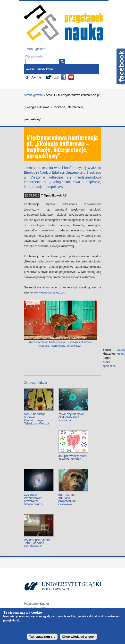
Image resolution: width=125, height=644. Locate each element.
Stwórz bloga (45, 69)
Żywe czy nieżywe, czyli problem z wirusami (72, 417)
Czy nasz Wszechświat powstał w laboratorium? (34, 499)
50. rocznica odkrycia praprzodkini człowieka (67, 499)
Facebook (121, 66)
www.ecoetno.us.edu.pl (49, 293)
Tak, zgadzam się (42, 637)
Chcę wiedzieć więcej (78, 637)
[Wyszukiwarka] (62, 61)
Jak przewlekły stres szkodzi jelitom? (73, 457)
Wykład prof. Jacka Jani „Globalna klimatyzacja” (37, 543)
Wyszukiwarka (34, 57)
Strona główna (33, 95)
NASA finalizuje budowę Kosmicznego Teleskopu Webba (37, 419)
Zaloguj (31, 69)
